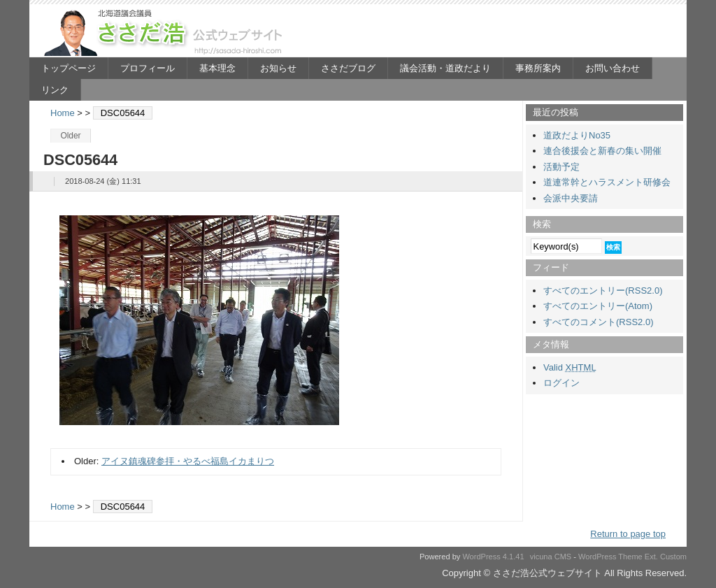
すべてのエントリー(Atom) (598, 306)
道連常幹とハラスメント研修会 (607, 182)
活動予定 (561, 167)
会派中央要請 (571, 198)
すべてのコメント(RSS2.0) (598, 322)
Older (70, 136)
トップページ (69, 68)
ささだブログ (348, 68)
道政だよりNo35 (577, 135)
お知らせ (278, 68)
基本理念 (217, 68)
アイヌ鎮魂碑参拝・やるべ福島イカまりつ (188, 461)
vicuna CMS (551, 557)
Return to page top (628, 534)
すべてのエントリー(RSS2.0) (603, 291)
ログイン (561, 383)
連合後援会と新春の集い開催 (602, 151)
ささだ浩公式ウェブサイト (166, 32)
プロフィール (148, 68)
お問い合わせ (613, 68)
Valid (570, 367)
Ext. (651, 557)
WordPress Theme (610, 557)
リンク (55, 90)
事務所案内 (538, 68)
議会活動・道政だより (445, 68)
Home (63, 113)
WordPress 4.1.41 (493, 557)
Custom (673, 557)
